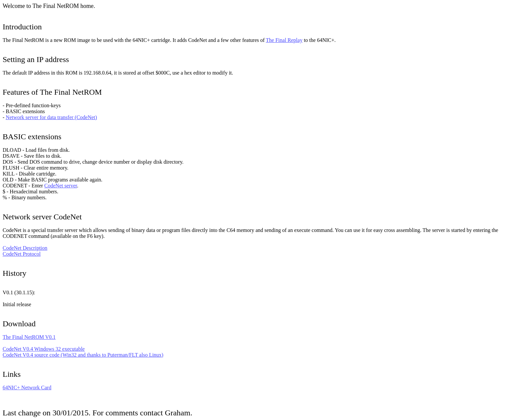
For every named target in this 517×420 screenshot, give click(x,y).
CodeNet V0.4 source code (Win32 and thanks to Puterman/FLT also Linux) (83, 355)
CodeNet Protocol (22, 254)
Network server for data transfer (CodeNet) (51, 117)
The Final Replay (284, 40)
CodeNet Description (25, 248)
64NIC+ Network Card (27, 388)
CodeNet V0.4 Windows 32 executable (44, 349)
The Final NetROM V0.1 (29, 337)
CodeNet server (61, 186)
